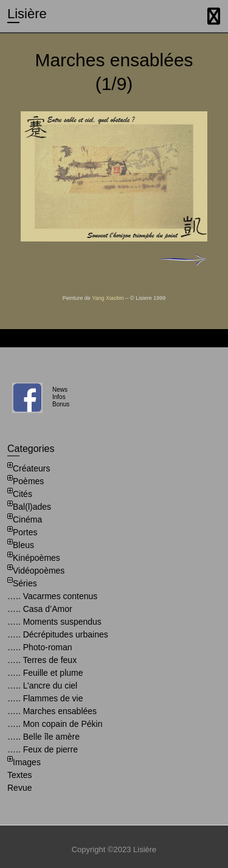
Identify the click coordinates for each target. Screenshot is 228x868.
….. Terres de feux (42, 660)
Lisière (27, 14)
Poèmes (28, 481)
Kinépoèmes (36, 558)
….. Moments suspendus (54, 622)
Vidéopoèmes (39, 571)
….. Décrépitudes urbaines (58, 634)
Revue (19, 788)
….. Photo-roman (40, 647)
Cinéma (27, 519)
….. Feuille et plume (45, 673)
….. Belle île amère (43, 737)
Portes (25, 532)
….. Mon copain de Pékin (55, 724)
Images (27, 762)
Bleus (23, 545)
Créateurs (31, 468)
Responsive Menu (214, 16)
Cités (22, 494)
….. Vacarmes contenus (52, 596)
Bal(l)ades (32, 507)
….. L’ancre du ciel (42, 686)
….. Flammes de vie (45, 698)
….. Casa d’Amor (40, 609)
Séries (25, 583)
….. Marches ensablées (52, 711)
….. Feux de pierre (43, 749)
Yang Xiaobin (108, 298)
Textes (19, 775)
